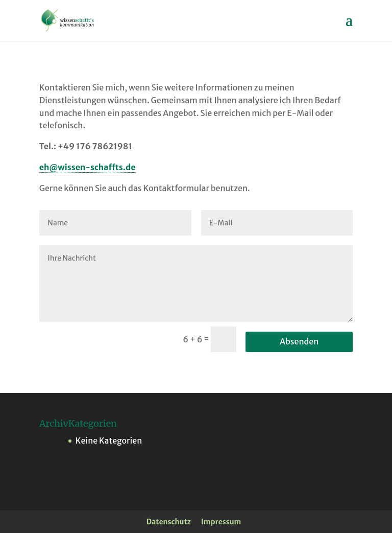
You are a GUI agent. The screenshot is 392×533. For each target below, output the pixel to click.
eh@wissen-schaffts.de (88, 167)
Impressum (221, 522)
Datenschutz (169, 522)
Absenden (299, 341)
